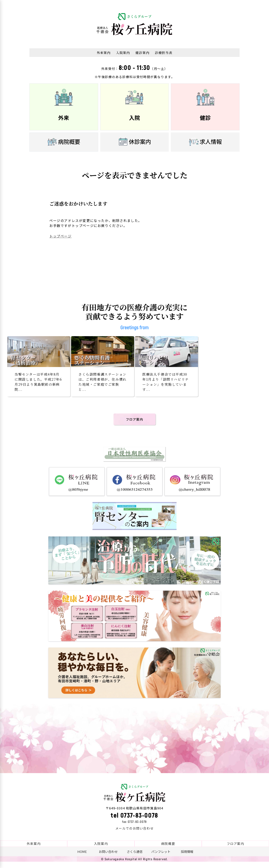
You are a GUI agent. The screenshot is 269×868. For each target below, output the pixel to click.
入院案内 (123, 53)
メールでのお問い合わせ (135, 835)
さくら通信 (135, 858)
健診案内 (142, 53)
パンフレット (161, 858)
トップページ (61, 236)
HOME (82, 858)
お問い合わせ (108, 858)
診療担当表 (164, 53)
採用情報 (187, 858)
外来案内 (104, 53)
